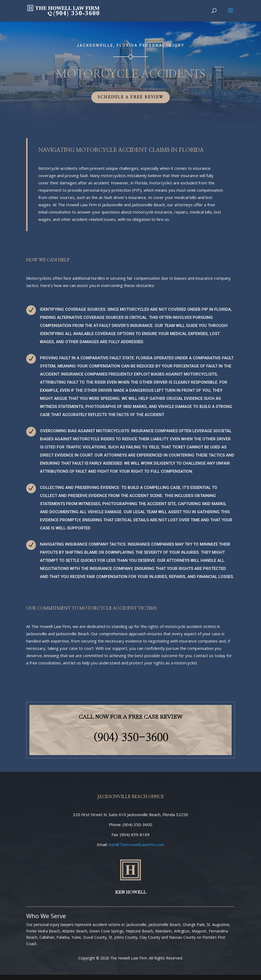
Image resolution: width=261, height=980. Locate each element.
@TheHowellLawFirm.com (136, 844)
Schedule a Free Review (130, 97)
